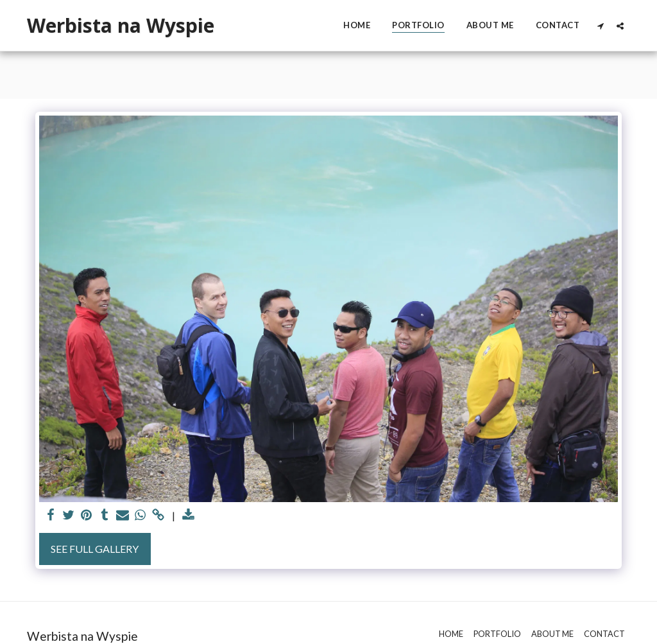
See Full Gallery (95, 549)
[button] (600, 26)
